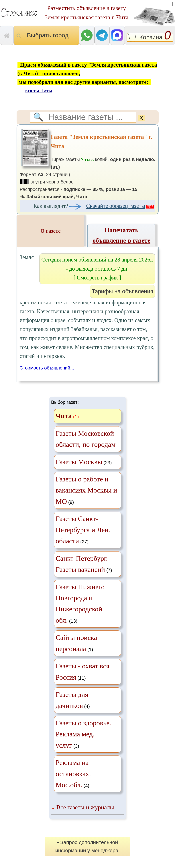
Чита (64, 416)
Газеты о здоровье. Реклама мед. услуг (83, 734)
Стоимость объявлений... (47, 368)
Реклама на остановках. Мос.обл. (73, 774)
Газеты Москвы (79, 462)
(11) (83, 672)
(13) (80, 604)
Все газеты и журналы (85, 807)
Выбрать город (47, 35)
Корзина (150, 38)
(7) (84, 564)
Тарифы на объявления (122, 291)
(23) (84, 462)
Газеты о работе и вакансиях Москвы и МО (86, 490)
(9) (86, 490)
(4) (73, 700)
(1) (76, 643)
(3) (83, 734)
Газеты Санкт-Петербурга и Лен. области (83, 530)
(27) (83, 530)
